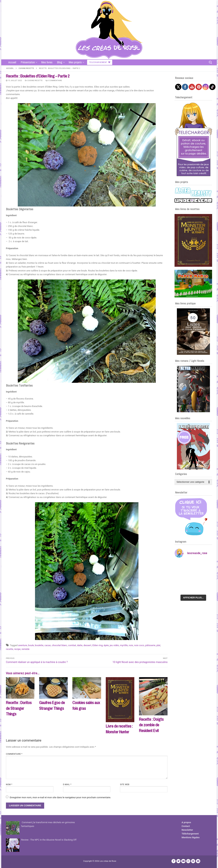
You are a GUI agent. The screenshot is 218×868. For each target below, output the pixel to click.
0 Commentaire (54, 80)
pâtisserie (150, 645)
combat (72, 645)
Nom (9, 785)
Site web (125, 785)
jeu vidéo (114, 645)
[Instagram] (188, 861)
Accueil (10, 68)
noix (131, 645)
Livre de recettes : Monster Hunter (119, 729)
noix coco (139, 645)
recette (10, 649)
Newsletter (187, 830)
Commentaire (14, 754)
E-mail (67, 785)
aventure (23, 645)
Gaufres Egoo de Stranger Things (52, 705)
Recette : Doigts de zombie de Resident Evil (151, 725)
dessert (87, 645)
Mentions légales (191, 837)
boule (31, 645)
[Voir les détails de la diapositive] (193, 240)
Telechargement (100, 62)
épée (106, 645)
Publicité (10, 863)
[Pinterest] (193, 861)
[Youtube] (183, 861)
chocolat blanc (60, 645)
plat (158, 645)
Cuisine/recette (26, 68)
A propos (186, 822)
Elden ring (97, 645)
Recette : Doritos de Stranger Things (19, 708)
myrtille (124, 645)
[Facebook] (174, 861)
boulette (39, 645)
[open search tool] (210, 62)
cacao (48, 645)
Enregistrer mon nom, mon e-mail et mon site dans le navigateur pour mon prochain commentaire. (60, 797)
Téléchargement (190, 834)
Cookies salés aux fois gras (86, 705)
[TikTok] (198, 861)
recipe (17, 649)
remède (25, 649)
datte (80, 645)
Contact (186, 826)
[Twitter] (178, 861)
